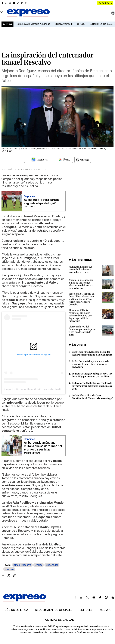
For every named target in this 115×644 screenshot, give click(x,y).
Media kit (106, 610)
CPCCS (81, 24)
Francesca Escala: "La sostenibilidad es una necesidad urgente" (80, 269)
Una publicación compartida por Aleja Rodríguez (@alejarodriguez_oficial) (38, 389)
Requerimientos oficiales (54, 610)
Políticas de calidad (59, 620)
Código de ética (16, 610)
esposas (9, 569)
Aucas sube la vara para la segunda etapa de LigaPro (41, 202)
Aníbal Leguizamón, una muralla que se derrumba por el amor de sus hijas (43, 446)
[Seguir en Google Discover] (64, 160)
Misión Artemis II (64, 24)
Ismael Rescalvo (22, 565)
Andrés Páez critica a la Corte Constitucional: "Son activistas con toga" (92, 397)
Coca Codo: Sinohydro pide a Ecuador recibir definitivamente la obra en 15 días (92, 353)
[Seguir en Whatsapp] (83, 160)
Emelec (39, 565)
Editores (86, 610)
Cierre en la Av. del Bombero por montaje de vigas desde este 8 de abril (82, 331)
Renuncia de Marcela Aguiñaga (33, 24)
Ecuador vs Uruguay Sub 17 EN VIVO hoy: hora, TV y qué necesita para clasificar (92, 375)
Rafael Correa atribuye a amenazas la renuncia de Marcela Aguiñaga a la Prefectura (90, 364)
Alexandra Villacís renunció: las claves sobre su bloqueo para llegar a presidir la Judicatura (81, 315)
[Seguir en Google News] (39, 160)
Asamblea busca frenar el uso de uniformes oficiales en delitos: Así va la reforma (81, 284)
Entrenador (52, 565)
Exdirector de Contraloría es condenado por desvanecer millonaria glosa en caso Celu (92, 386)
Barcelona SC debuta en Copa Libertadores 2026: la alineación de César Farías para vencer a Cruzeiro (82, 299)
